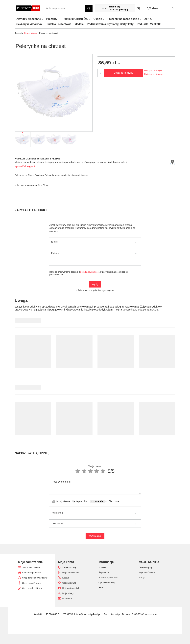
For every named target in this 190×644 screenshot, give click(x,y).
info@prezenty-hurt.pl (88, 614)
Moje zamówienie (30, 562)
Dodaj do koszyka (123, 73)
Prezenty (52, 19)
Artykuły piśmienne (29, 19)
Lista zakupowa (118, 10)
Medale (79, 24)
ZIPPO (148, 19)
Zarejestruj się (69, 567)
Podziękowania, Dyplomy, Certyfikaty (110, 24)
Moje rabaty (68, 593)
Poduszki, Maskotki (149, 24)
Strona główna (31, 33)
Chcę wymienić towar (32, 588)
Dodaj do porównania (154, 74)
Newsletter (67, 599)
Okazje (98, 19)
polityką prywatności (90, 272)
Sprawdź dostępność (25, 166)
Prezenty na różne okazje (123, 19)
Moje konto (66, 562)
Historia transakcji (71, 588)
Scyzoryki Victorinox (29, 24)
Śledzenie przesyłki (31, 573)
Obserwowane (69, 583)
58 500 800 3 (52, 614)
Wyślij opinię (95, 536)
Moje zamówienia (71, 573)
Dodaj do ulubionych (153, 71)
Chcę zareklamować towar (35, 578)
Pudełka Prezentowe (59, 24)
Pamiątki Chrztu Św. (75, 19)
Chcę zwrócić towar (32, 583)
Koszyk (66, 578)
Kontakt (38, 614)
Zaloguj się (114, 7)
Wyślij (95, 284)
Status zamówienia (31, 567)
